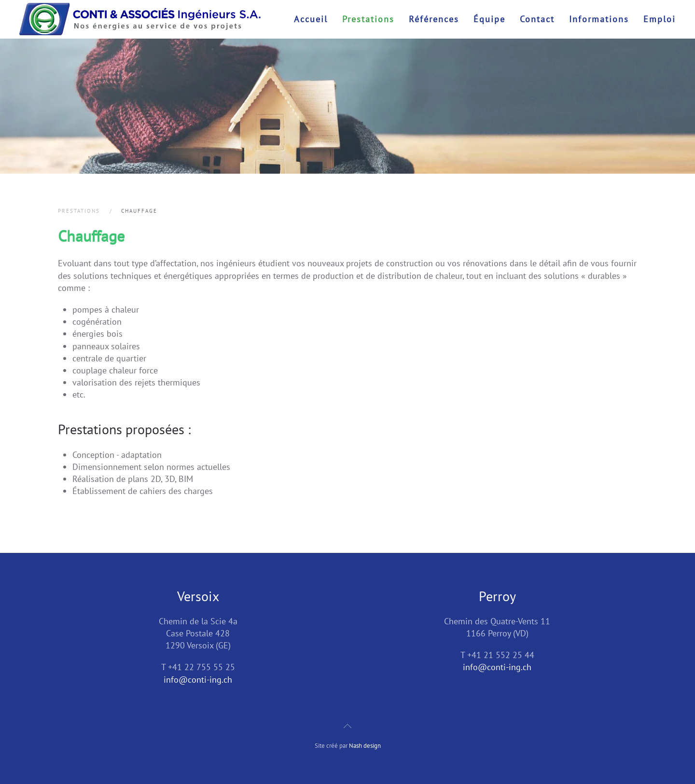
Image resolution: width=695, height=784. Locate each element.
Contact (537, 19)
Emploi (660, 19)
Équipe (489, 19)
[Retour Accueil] (140, 19)
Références (434, 19)
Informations (599, 19)
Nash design (365, 746)
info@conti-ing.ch (198, 680)
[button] (347, 726)
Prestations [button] (368, 19)
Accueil (311, 19)
